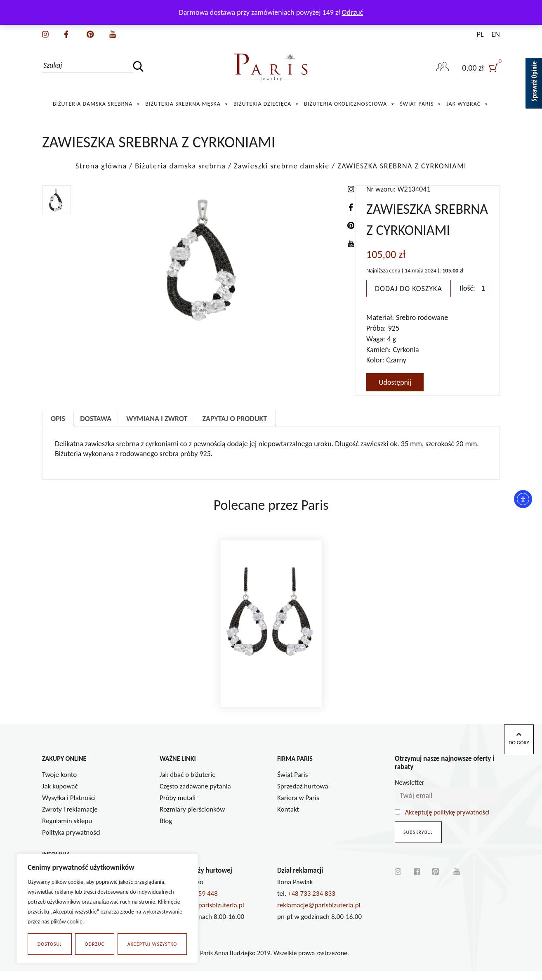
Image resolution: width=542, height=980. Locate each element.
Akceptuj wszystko (152, 944)
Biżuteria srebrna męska (187, 104)
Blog (166, 830)
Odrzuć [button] (353, 12)
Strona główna (101, 166)
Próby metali (178, 806)
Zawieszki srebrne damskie (282, 166)
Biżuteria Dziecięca (267, 104)
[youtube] (113, 33)
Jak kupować (60, 795)
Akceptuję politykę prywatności (447, 821)
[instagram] (45, 33)
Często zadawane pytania (195, 795)
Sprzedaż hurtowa (303, 795)
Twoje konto (59, 783)
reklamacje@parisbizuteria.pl (319, 914)
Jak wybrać (468, 104)
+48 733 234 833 (312, 902)
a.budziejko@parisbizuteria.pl (202, 914)
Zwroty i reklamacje (70, 818)
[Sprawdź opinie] (534, 85)
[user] (481, 67)
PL (480, 34)
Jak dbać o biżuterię (188, 783)
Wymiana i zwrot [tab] (157, 419)
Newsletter (410, 792)
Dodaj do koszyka (409, 289)
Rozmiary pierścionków (192, 818)
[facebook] (66, 33)
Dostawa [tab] (96, 419)
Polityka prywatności (71, 841)
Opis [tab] (58, 419)
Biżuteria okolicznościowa (350, 104)
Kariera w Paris (298, 806)
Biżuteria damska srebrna (97, 104)
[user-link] (443, 67)
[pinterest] (90, 33)
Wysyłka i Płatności (69, 806)
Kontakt (288, 818)
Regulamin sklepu (67, 830)
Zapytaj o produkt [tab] (235, 419)
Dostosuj (50, 944)
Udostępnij (395, 382)
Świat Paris (421, 104)
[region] (107, 909)
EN (496, 34)
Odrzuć (95, 944)
